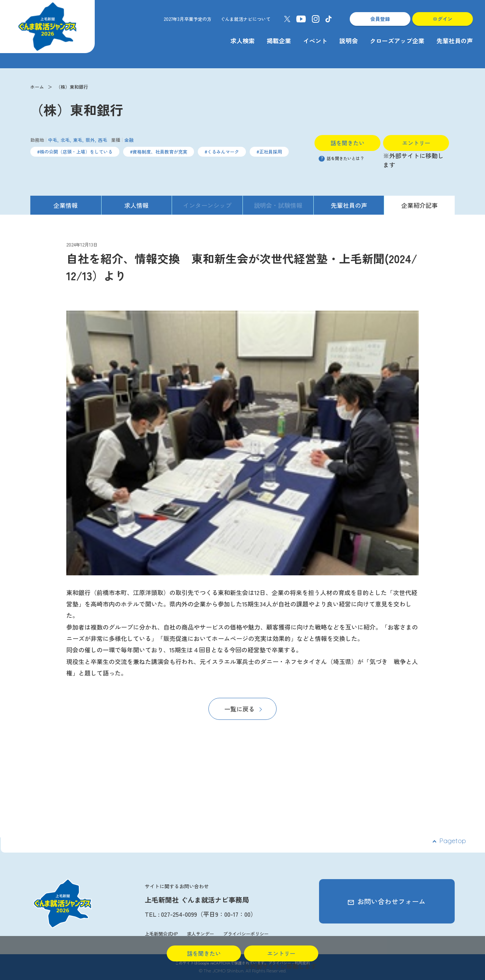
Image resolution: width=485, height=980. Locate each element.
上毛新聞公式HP (161, 934)
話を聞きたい (347, 143)
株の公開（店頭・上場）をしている (76, 152)
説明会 (349, 41)
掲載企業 (279, 41)
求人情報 (136, 205)
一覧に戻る (239, 709)
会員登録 (380, 19)
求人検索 (242, 41)
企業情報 (66, 205)
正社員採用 (271, 152)
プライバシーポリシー (246, 934)
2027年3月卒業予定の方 (188, 19)
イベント (315, 41)
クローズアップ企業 (397, 41)
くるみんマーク (223, 152)
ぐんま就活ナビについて (246, 19)
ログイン (443, 19)
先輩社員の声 (455, 41)
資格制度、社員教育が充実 (160, 152)
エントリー (416, 143)
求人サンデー (200, 934)
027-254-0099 (179, 914)
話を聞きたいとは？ (341, 158)
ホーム (37, 87)
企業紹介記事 (419, 205)
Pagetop (453, 841)
